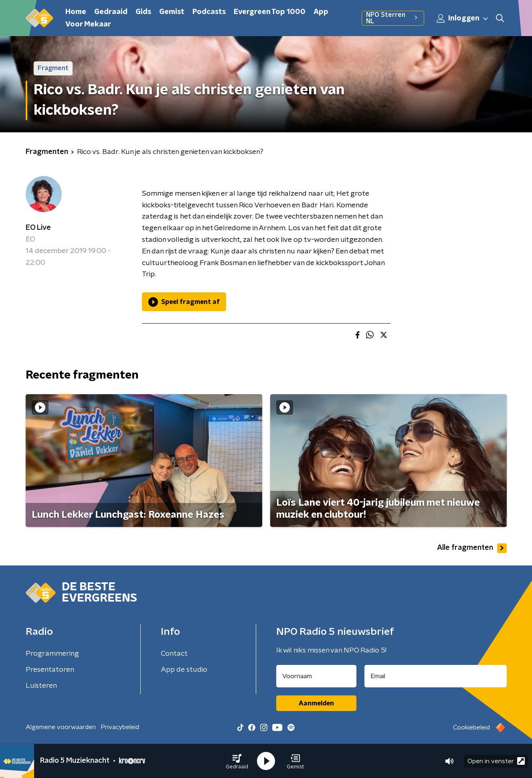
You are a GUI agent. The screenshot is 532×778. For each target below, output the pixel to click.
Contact (174, 654)
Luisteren (41, 686)
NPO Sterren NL (393, 18)
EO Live (38, 228)
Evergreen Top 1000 (270, 12)
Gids (143, 12)
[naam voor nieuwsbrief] (316, 676)
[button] (237, 761)
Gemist (172, 12)
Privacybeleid (120, 727)
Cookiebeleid (471, 727)
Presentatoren (50, 670)
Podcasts (209, 12)
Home (76, 12)
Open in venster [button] (496, 761)
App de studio (184, 670)
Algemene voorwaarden (61, 727)
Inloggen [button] (463, 18)
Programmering (52, 654)
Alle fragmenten (472, 548)
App (321, 12)
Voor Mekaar (88, 24)
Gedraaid (111, 12)
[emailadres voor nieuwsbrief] (436, 676)
